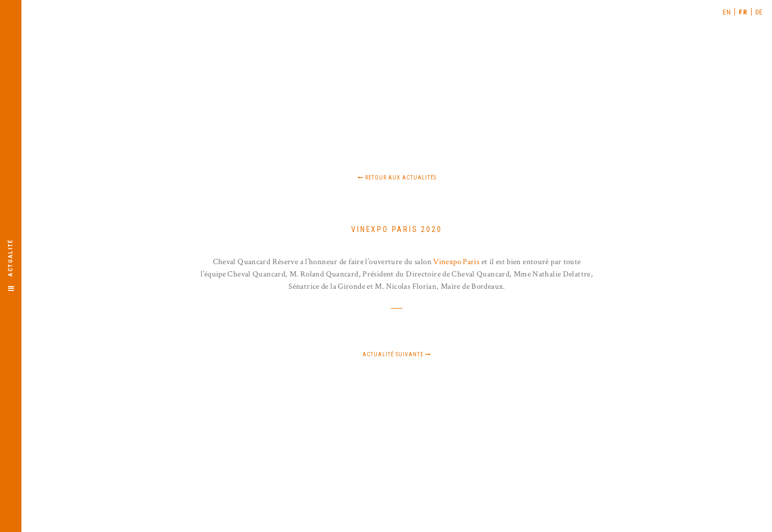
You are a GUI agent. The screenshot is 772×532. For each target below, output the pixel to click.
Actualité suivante (397, 354)
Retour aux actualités (397, 178)
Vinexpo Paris (456, 262)
